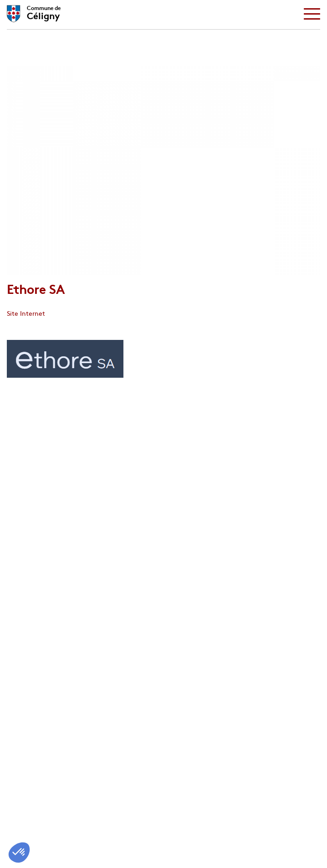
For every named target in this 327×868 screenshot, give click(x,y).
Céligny (44, 11)
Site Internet (26, 313)
